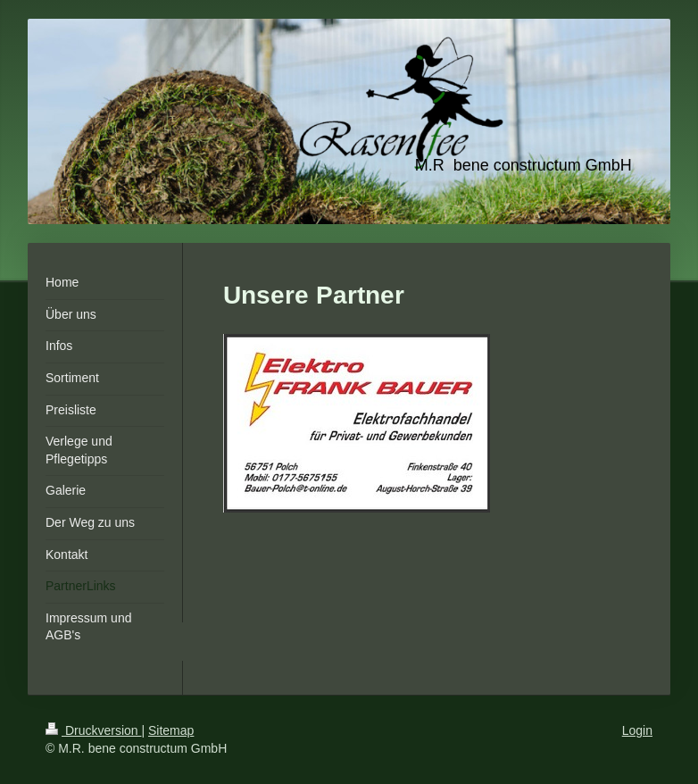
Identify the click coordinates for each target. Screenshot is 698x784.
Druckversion (93, 730)
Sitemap (171, 730)
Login (637, 730)
